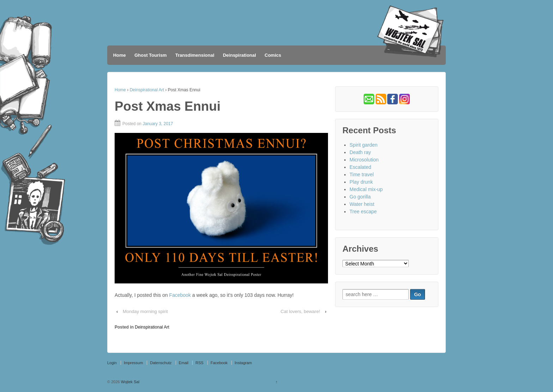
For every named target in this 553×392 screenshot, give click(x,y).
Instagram (243, 363)
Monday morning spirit (145, 311)
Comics (273, 55)
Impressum (133, 363)
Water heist (362, 204)
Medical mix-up (366, 189)
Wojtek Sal (130, 382)
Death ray (360, 152)
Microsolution (364, 160)
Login (112, 363)
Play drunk (361, 182)
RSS (199, 363)
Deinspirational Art (147, 90)
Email (184, 363)
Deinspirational (239, 55)
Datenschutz (161, 363)
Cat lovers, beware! (300, 311)
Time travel (362, 174)
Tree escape (363, 212)
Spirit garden (363, 145)
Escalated (360, 167)
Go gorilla (360, 197)
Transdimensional (195, 55)
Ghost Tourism (150, 55)
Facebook (180, 295)
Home (120, 55)
